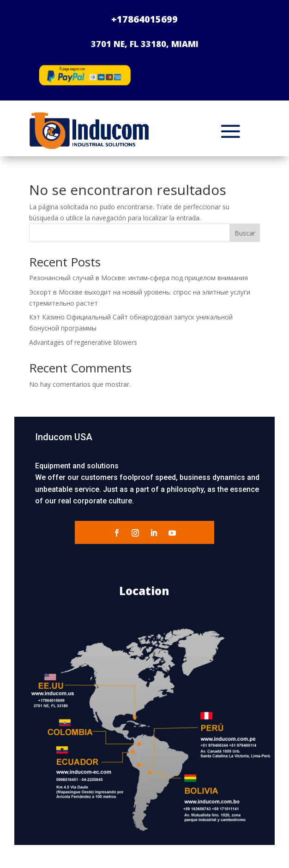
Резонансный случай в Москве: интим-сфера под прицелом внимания (138, 278)
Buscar (245, 233)
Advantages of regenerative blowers (83, 342)
